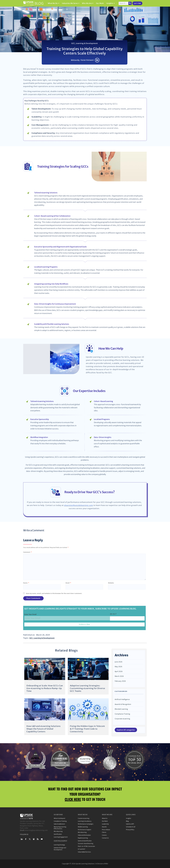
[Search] (130, 3)
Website (111, 583)
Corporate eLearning (122, 719)
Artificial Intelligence (122, 699)
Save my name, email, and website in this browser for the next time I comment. (54, 593)
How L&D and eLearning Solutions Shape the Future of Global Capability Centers (44, 729)
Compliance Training (122, 714)
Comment (27, 552)
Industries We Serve (71, 3)
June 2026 (119, 662)
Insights (111, 3)
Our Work (100, 3)
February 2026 (120, 681)
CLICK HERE (73, 799)
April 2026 (119, 671)
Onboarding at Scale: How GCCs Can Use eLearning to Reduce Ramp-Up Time (45, 688)
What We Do (54, 3)
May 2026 (118, 666)
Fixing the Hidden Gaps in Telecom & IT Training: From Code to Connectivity (87, 729)
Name (26, 583)
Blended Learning (121, 709)
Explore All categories (126, 730)
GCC (73, 43)
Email (68, 583)
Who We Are (88, 3)
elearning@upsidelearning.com (79, 505)
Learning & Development (87, 43)
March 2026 (119, 676)
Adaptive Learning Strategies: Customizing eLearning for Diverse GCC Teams (87, 688)
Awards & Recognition (123, 704)
